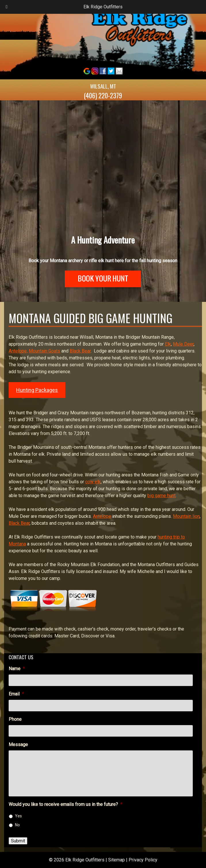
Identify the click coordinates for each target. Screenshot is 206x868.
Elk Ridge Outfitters (103, 7)
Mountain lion (186, 516)
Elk (168, 344)
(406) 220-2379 (103, 95)
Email (16, 694)
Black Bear (80, 351)
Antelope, (18, 351)
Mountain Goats (44, 351)
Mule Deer (183, 344)
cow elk (93, 482)
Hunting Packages (37, 390)
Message (18, 745)
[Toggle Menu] (7, 7)
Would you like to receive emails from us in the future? (65, 804)
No (17, 825)
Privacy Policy (143, 860)
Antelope (102, 516)
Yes (18, 816)
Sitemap (117, 860)
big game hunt (161, 496)
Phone (15, 719)
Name (17, 669)
